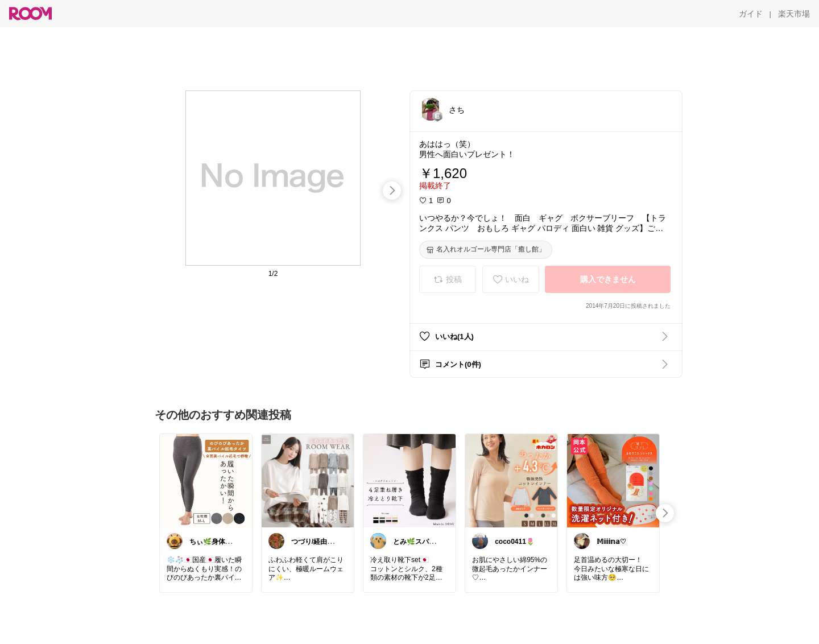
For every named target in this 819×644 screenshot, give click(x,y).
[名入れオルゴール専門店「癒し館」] (486, 250)
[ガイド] (751, 14)
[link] (206, 480)
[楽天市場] (794, 14)
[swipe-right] (392, 191)
